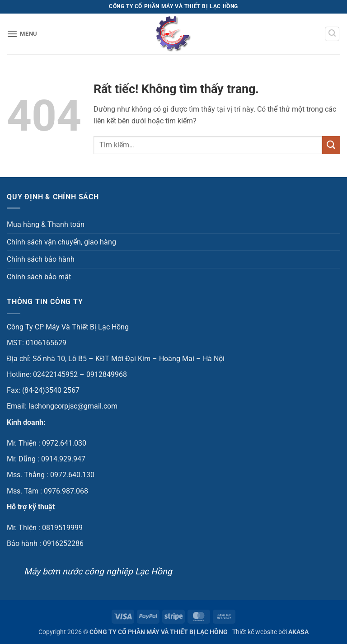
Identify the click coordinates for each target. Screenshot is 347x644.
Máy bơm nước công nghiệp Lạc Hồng (98, 571)
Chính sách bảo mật (39, 277)
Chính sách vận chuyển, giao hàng (61, 242)
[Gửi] (331, 145)
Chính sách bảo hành (41, 259)
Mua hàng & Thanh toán (46, 224)
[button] (22, 34)
